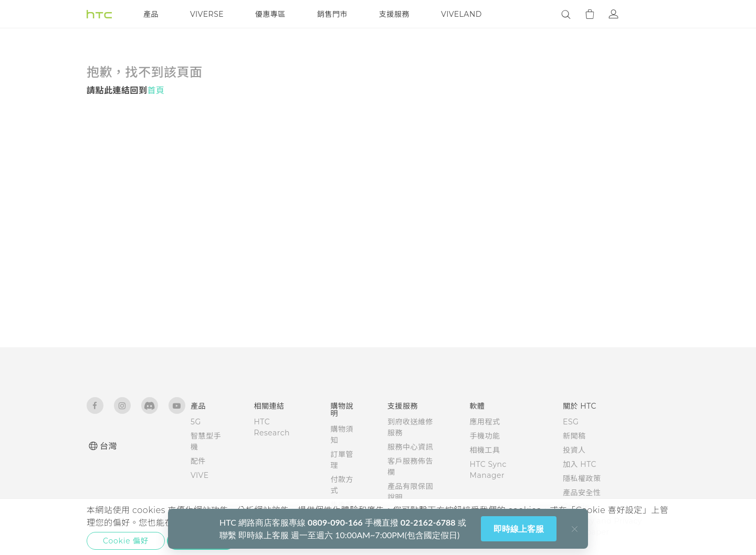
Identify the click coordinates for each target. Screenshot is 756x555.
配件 (198, 461)
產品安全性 (582, 493)
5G (196, 422)
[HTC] (99, 14)
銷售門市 (332, 14)
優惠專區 (270, 14)
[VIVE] (655, 14)
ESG (571, 422)
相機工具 (485, 450)
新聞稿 (574, 436)
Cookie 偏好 (126, 541)
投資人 (574, 450)
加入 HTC (580, 464)
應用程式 (485, 422)
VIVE (200, 475)
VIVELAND (461, 14)
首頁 (156, 90)
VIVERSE (207, 14)
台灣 (108, 446)
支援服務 (394, 14)
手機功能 (485, 436)
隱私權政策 (582, 478)
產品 (151, 14)
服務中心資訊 (410, 447)
